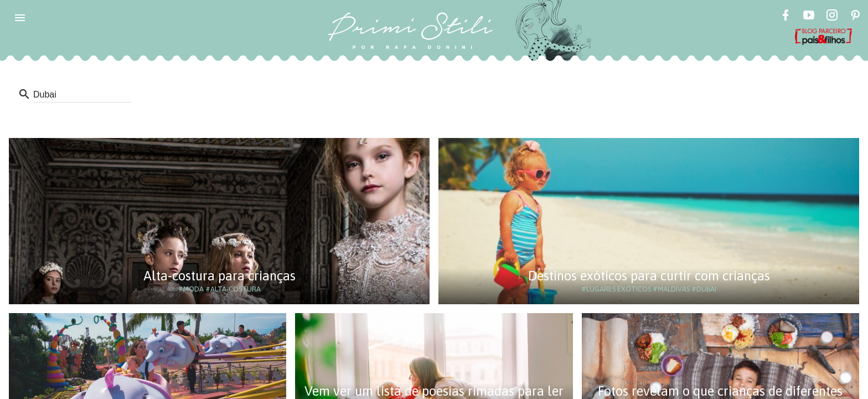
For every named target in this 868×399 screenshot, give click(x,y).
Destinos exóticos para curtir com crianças (649, 276)
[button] (20, 18)
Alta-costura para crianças (219, 276)
